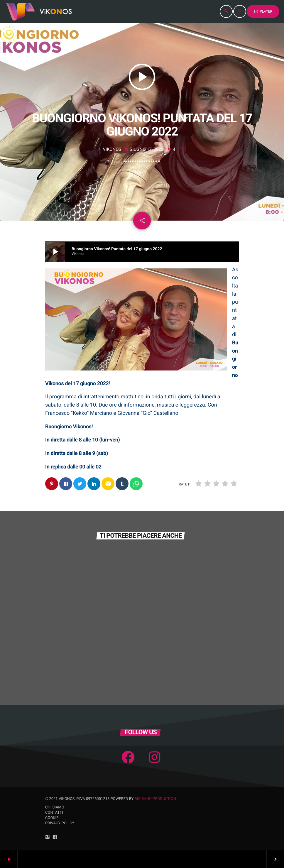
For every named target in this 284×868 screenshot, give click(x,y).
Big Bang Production (155, 799)
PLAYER (263, 11)
